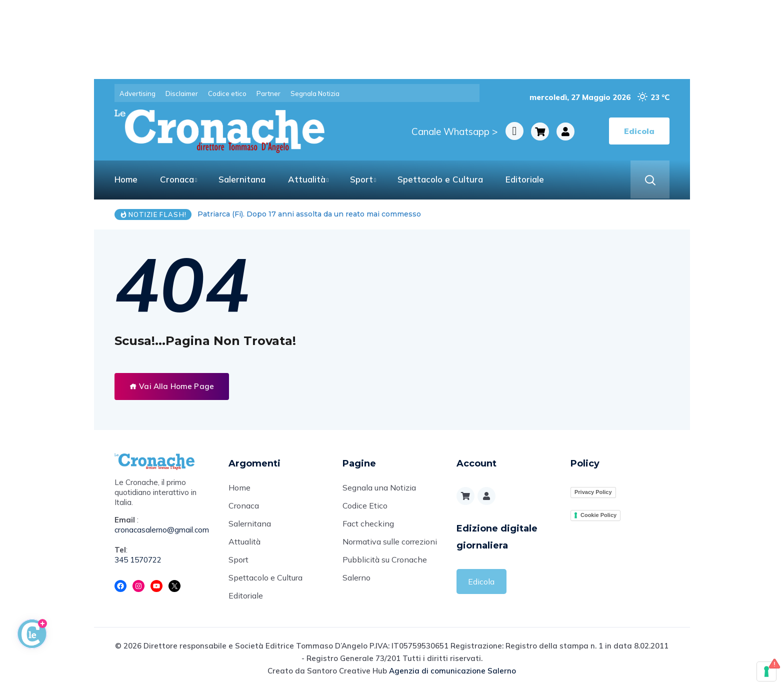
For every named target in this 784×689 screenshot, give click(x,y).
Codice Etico (365, 505)
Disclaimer (182, 93)
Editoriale (525, 179)
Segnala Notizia (315, 93)
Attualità (307, 179)
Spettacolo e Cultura (440, 179)
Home (126, 179)
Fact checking (368, 523)
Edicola (481, 581)
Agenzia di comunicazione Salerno (452, 671)
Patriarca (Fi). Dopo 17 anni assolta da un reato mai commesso (309, 214)
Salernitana (242, 179)
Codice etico (227, 93)
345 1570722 (138, 560)
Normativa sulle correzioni (390, 541)
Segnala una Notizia (379, 487)
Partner (268, 93)
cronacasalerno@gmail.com (162, 530)
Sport (361, 179)
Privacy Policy (593, 492)
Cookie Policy (598, 515)
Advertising (137, 93)
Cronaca (177, 179)
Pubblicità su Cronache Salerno (385, 568)
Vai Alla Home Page (172, 386)
